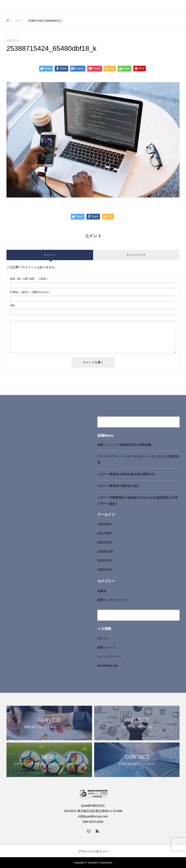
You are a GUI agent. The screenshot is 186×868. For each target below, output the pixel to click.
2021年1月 (105, 542)
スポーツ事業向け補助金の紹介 (119, 486)
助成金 (102, 591)
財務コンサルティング (113, 600)
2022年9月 (105, 524)
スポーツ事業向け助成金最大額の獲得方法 (126, 474)
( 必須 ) (29, 279)
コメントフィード (110, 656)
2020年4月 (105, 570)
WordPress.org (107, 666)
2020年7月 (105, 561)
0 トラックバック (136, 255)
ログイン (103, 638)
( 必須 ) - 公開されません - (31, 292)
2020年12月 (106, 551)
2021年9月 (105, 533)
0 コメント (50, 255)
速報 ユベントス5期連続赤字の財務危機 (124, 445)
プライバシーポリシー (93, 851)
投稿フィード (107, 647)
